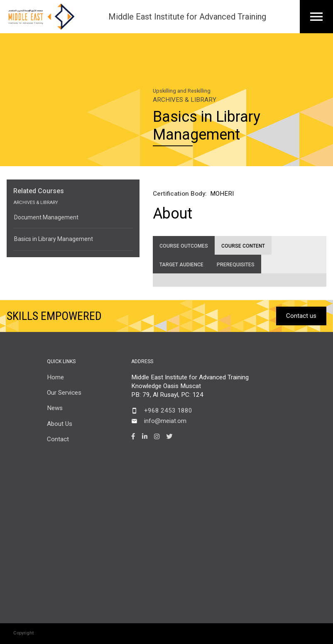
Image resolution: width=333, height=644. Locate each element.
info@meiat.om (165, 421)
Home (55, 377)
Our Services (64, 393)
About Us (60, 424)
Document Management (46, 217)
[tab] (184, 245)
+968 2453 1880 (168, 410)
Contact (58, 439)
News (55, 408)
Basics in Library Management (54, 239)
